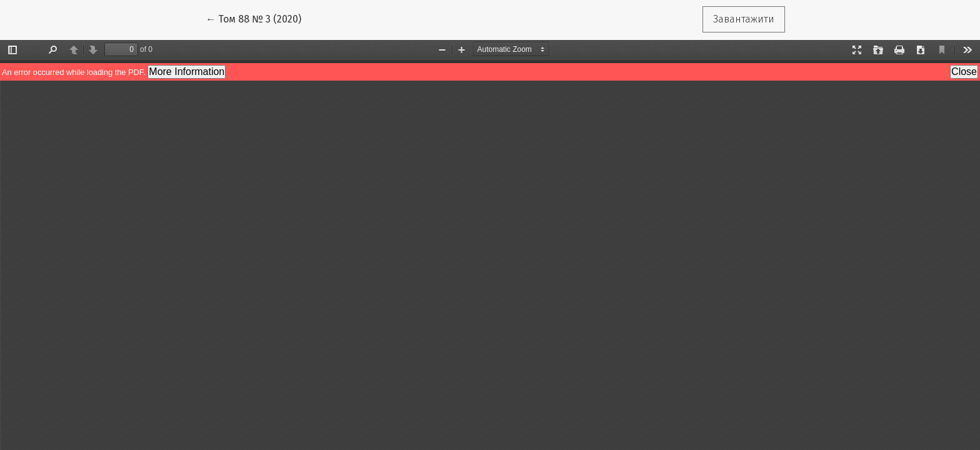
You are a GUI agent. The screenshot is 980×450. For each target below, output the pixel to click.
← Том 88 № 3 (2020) (259, 18)
